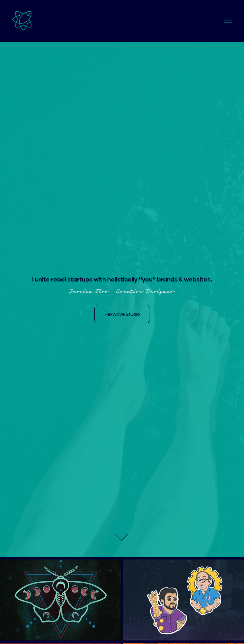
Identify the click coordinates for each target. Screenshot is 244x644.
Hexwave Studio (122, 314)
